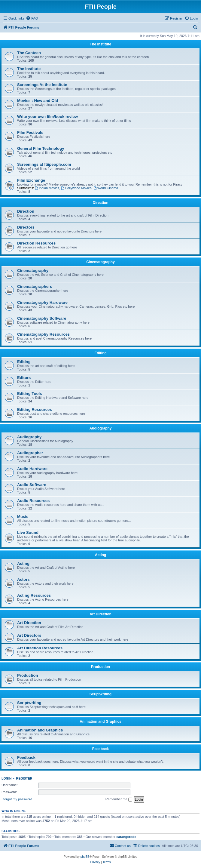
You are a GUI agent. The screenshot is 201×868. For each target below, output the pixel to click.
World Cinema (106, 188)
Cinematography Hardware (42, 302)
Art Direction (100, 614)
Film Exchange (31, 180)
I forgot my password (17, 799)
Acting (100, 555)
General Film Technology (41, 148)
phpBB (85, 857)
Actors (23, 579)
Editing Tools (30, 394)
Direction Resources (36, 243)
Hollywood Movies (76, 188)
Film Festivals (30, 132)
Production (100, 667)
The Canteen (29, 53)
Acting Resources (34, 595)
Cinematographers (35, 286)
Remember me (119, 799)
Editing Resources (35, 409)
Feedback (100, 749)
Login (6, 778)
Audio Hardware (32, 469)
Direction (100, 203)
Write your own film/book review (47, 117)
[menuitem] (32, 18)
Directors (26, 227)
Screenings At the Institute (42, 85)
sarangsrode (126, 837)
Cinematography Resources (43, 334)
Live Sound (28, 532)
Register (24, 778)
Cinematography (100, 262)
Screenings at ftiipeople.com (44, 164)
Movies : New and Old (38, 101)
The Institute (100, 44)
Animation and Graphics (100, 722)
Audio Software (32, 485)
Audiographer (30, 453)
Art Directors (29, 635)
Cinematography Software (42, 318)
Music (23, 517)
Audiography (101, 428)
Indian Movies (47, 188)
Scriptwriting (100, 694)
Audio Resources (33, 501)
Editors (24, 378)
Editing (100, 353)
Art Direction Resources (40, 648)
